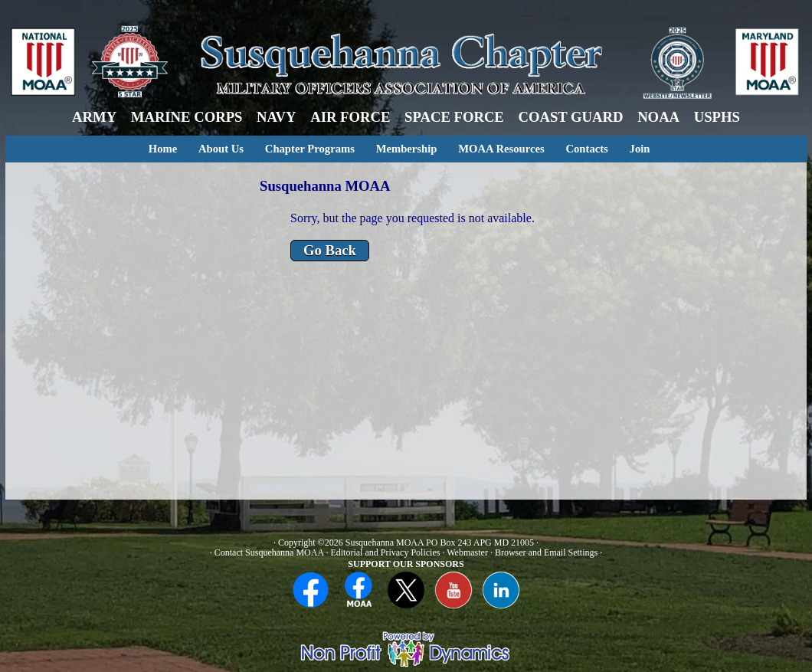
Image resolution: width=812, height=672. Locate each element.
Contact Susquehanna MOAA (269, 552)
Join (640, 149)
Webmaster (467, 552)
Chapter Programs (310, 149)
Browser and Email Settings (546, 552)
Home (163, 149)
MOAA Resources (501, 149)
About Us (221, 149)
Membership (407, 149)
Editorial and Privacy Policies (385, 552)
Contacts (586, 149)
